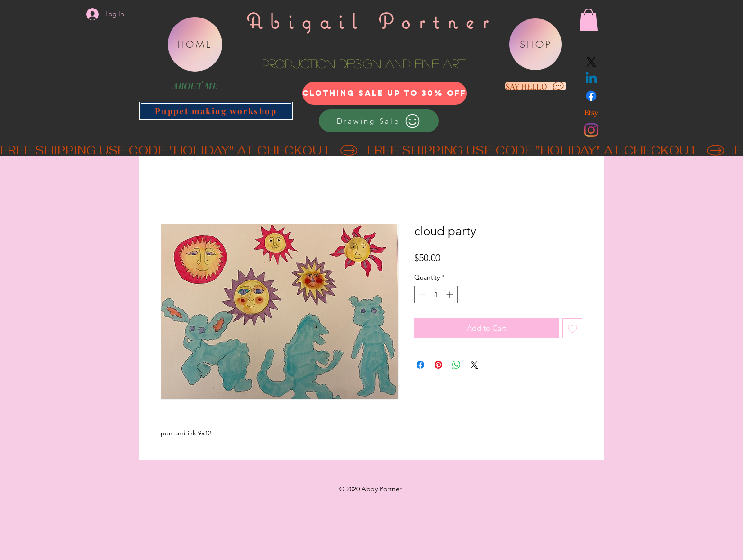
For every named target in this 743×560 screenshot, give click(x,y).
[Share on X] (474, 365)
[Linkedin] (591, 79)
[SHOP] (535, 44)
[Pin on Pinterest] (438, 365)
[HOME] (195, 44)
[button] (589, 20)
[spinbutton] (436, 294)
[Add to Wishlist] (572, 328)
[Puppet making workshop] (216, 111)
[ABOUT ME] (195, 86)
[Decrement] (421, 294)
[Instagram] (591, 130)
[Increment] (450, 294)
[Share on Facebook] (420, 365)
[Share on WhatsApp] (456, 365)
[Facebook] (591, 96)
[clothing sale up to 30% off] (385, 93)
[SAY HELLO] (536, 86)
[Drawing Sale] (379, 121)
